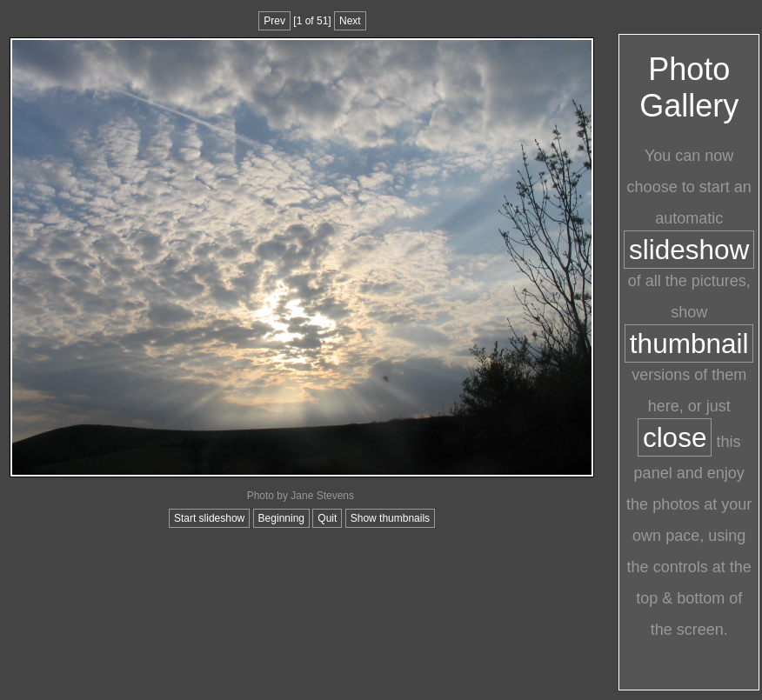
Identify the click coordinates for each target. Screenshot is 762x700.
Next (350, 21)
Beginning (281, 518)
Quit (327, 518)
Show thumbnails (390, 518)
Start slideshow (209, 518)
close (675, 437)
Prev (274, 21)
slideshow (689, 250)
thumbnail (689, 343)
